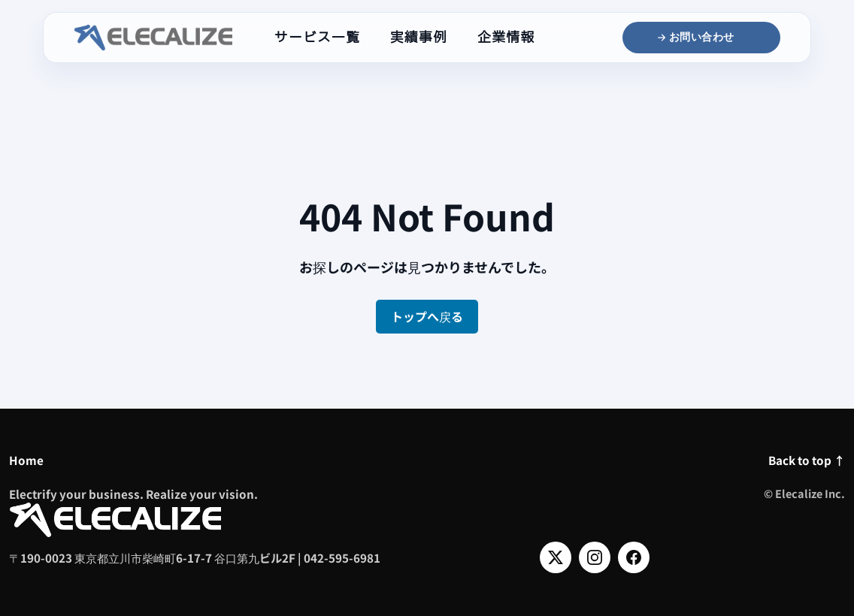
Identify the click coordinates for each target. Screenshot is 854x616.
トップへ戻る (427, 316)
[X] (556, 557)
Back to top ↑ (807, 460)
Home (26, 460)
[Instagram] (595, 557)
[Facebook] (634, 557)
